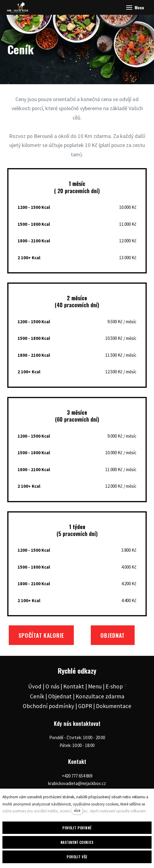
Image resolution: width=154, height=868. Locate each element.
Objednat (60, 696)
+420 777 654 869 (77, 776)
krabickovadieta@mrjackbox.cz (77, 783)
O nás (52, 686)
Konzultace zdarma (100, 696)
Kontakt (74, 686)
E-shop (114, 686)
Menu (95, 686)
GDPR (85, 706)
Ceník (37, 696)
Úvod (35, 686)
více (77, 810)
